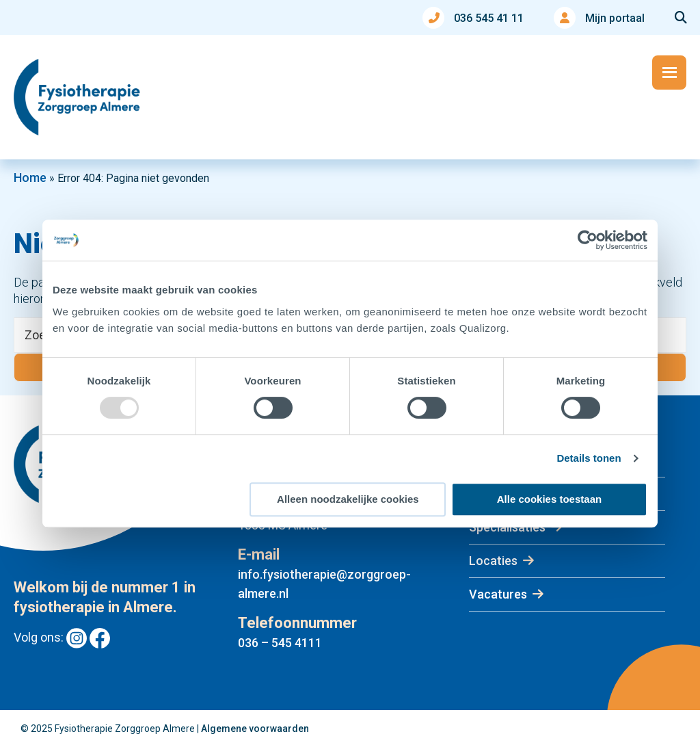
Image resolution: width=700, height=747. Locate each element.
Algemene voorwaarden (255, 729)
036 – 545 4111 (280, 643)
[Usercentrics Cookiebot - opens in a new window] (588, 240)
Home (30, 178)
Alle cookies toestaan (549, 499)
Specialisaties (507, 527)
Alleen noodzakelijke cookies (348, 499)
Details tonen (589, 458)
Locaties (493, 561)
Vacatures (498, 594)
